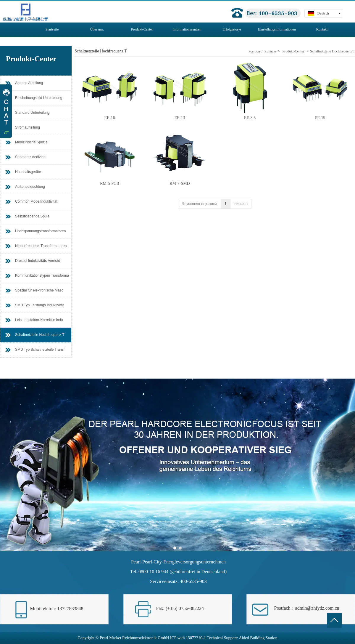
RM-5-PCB (110, 184)
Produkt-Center (293, 51)
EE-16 (110, 118)
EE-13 (180, 118)
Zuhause (271, 51)
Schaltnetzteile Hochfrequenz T (333, 51)
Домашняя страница (199, 204)
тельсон (241, 204)
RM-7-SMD (180, 184)
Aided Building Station (258, 638)
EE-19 (320, 118)
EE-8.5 (250, 118)
